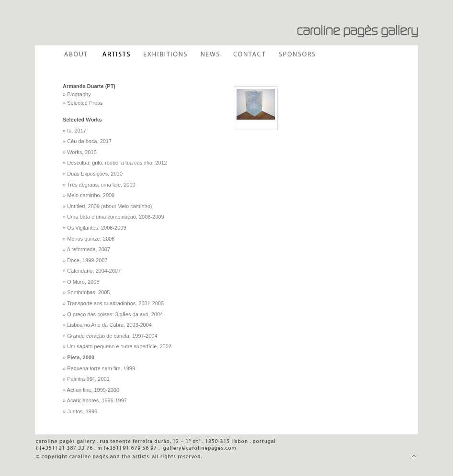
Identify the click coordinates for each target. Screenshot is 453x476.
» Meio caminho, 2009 (89, 195)
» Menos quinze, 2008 (89, 239)
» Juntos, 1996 (80, 411)
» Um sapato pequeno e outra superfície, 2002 (117, 346)
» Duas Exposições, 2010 (93, 174)
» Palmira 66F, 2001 (86, 379)
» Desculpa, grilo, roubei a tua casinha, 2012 (115, 163)
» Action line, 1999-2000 (91, 390)
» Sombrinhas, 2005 (86, 292)
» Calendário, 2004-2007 (92, 271)
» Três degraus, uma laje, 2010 (99, 185)
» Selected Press (83, 103)
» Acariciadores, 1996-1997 (95, 400)
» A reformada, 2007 (86, 249)
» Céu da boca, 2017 (87, 141)
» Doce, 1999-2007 (85, 260)
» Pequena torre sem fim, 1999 (99, 368)
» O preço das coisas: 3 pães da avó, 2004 (113, 314)
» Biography (77, 94)
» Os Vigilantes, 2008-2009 (95, 228)
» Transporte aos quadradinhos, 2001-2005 (113, 303)
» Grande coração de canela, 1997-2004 (110, 336)
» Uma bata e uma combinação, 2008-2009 (113, 217)
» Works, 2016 (80, 152)
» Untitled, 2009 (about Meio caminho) (108, 206)
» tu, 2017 (74, 131)
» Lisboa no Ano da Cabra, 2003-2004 (107, 325)
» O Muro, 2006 (81, 282)
